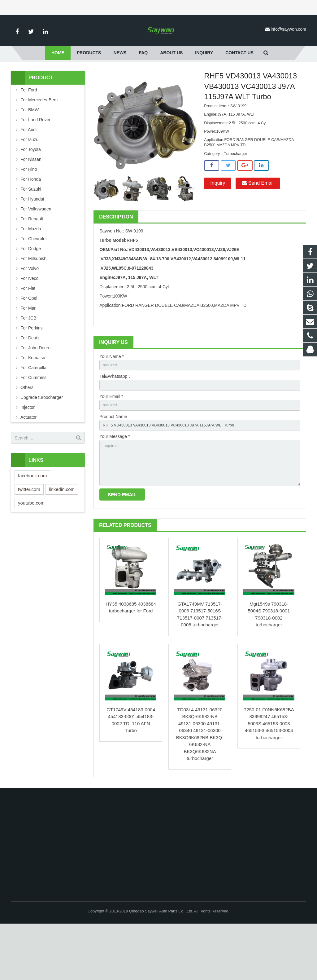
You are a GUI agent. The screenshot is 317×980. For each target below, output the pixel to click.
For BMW (30, 155)
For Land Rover (35, 165)
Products (94, 92)
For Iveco (29, 323)
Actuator (28, 462)
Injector (28, 452)
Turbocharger (143, 92)
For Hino (29, 214)
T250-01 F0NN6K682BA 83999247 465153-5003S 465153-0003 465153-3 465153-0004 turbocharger (269, 780)
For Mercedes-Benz (39, 145)
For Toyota (31, 194)
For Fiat (28, 333)
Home (74, 92)
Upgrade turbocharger (42, 442)
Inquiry (218, 228)
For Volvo (30, 313)
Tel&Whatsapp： (115, 423)
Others (27, 432)
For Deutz (30, 383)
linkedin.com (62, 534)
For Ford (116, 92)
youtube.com (31, 548)
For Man (28, 353)
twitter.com (29, 534)
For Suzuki (31, 234)
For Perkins (32, 373)
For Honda (31, 224)
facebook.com (32, 521)
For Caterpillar (34, 413)
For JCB (28, 363)
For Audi (28, 174)
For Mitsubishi (34, 303)
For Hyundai (32, 244)
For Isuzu (29, 184)
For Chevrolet (34, 284)
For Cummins (33, 422)
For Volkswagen (36, 254)
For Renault (32, 264)
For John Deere (35, 393)
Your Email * (111, 444)
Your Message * (115, 487)
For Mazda (31, 274)
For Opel (29, 343)
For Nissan (31, 204)
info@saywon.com (288, 29)
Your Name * (112, 401)
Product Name (113, 466)
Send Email (258, 228)
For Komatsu (33, 403)
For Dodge (31, 294)
